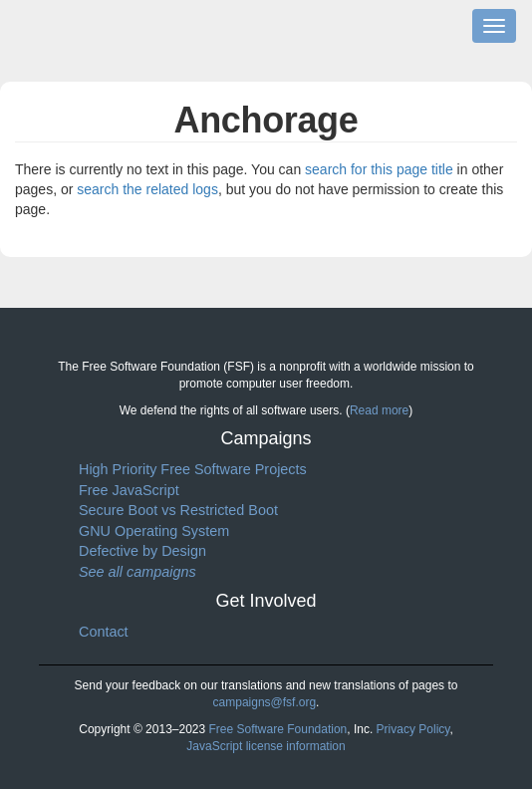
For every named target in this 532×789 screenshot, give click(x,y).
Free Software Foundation (278, 729)
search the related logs (147, 189)
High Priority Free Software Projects (193, 469)
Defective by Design (142, 551)
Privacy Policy (413, 729)
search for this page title (379, 169)
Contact (104, 632)
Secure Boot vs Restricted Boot (178, 510)
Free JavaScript (129, 490)
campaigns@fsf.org (265, 702)
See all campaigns (137, 572)
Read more (379, 410)
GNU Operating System (154, 531)
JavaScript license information (266, 746)
